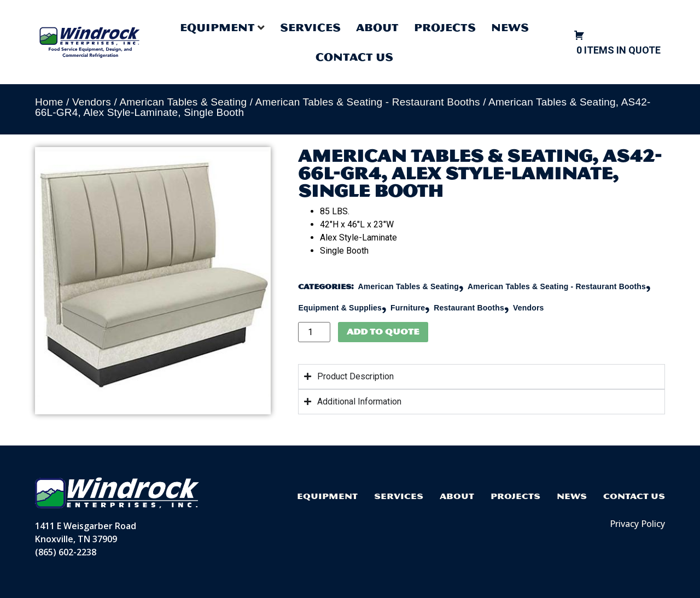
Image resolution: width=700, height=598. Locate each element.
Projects (445, 27)
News (510, 27)
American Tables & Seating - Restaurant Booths (368, 102)
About (377, 27)
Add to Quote (383, 332)
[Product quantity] (314, 332)
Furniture (408, 308)
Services (310, 27)
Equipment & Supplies (340, 308)
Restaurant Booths (469, 308)
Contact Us (354, 57)
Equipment (327, 496)
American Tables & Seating (183, 102)
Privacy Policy (637, 524)
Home (49, 102)
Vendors (92, 102)
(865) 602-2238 (66, 552)
